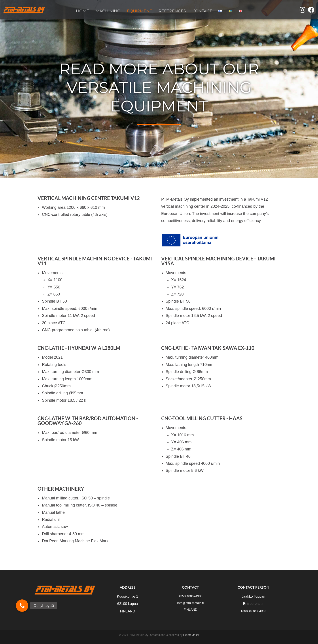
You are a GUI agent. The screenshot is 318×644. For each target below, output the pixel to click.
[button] (22, 606)
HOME (82, 11)
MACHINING (108, 11)
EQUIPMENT (139, 11)
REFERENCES (172, 11)
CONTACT (202, 11)
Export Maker (191, 635)
